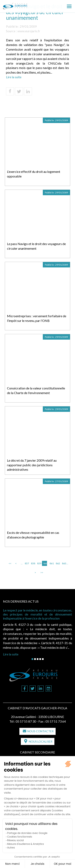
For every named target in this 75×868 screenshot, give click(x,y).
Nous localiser (41, 741)
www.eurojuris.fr (29, 31)
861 (51, 563)
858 (33, 563)
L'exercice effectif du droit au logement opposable (34, 174)
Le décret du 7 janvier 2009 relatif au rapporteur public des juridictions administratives (32, 465)
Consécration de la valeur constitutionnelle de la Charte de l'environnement (36, 390)
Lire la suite (14, 77)
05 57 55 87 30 (26, 721)
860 (45, 563)
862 (58, 563)
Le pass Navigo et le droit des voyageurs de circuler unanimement (36, 246)
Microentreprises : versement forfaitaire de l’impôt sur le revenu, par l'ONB (37, 318)
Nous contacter (40, 731)
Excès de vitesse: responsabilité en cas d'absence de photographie (33, 535)
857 (27, 563)
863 (64, 563)
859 (39, 563)
